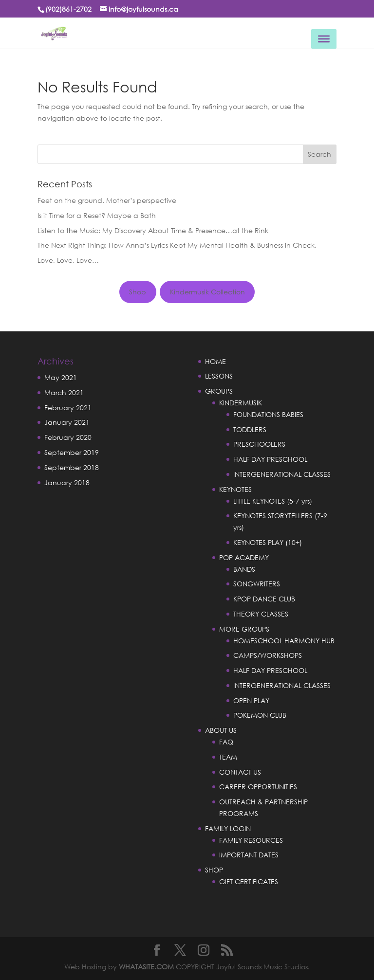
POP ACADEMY (244, 557)
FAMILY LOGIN (228, 828)
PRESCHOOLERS (259, 444)
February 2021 (68, 408)
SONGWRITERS (257, 584)
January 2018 (67, 482)
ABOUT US (221, 730)
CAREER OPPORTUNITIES (258, 787)
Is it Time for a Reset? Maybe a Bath (97, 215)
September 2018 (72, 467)
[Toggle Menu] (324, 39)
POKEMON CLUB (260, 715)
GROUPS (219, 391)
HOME (215, 361)
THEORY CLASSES (261, 614)
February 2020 (68, 437)
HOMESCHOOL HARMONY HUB (284, 641)
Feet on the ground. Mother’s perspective (107, 200)
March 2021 (64, 392)
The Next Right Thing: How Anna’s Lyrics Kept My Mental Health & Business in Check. (177, 245)
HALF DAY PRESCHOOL (270, 459)
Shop (138, 292)
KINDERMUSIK (241, 403)
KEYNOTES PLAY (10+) (268, 542)
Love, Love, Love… (68, 260)
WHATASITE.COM (146, 967)
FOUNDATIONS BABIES (268, 414)
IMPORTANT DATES (249, 855)
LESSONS (219, 376)
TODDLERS (250, 429)
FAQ (226, 742)
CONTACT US (240, 772)
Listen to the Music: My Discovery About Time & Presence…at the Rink (153, 230)
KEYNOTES (235, 489)
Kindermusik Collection (207, 292)
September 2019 (72, 452)
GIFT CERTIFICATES (249, 881)
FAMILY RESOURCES (251, 840)
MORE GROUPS (244, 629)
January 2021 (67, 422)
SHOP (214, 870)
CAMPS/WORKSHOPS (268, 655)
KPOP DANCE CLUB (264, 599)
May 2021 (61, 377)
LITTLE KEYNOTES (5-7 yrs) (273, 501)
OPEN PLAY (251, 700)
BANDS (244, 569)
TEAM (228, 757)
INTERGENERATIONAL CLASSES (282, 474)
